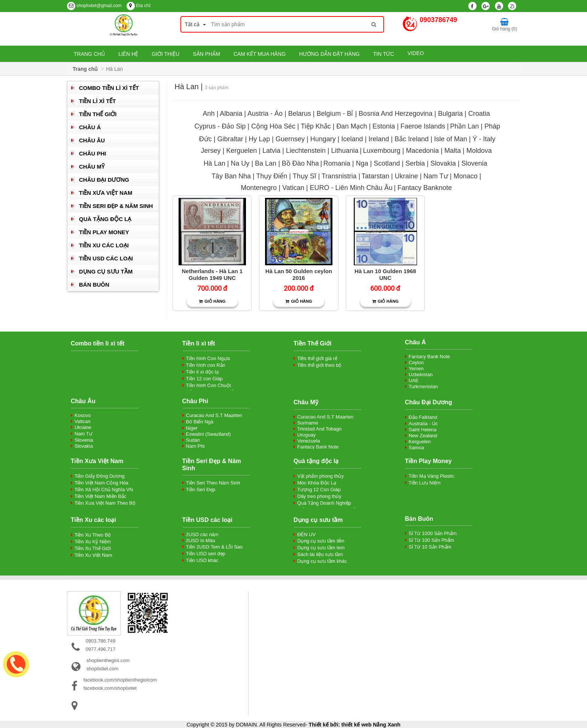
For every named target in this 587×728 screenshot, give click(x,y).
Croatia (479, 114)
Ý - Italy (484, 139)
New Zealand (423, 436)
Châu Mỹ (92, 167)
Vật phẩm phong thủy (320, 476)
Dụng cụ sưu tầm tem (321, 548)
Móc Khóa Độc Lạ (317, 483)
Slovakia (443, 163)
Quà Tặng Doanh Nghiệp (324, 503)
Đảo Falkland (423, 417)
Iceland (352, 139)
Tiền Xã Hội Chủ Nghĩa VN (104, 490)
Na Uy (241, 163)
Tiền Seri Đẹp (201, 490)
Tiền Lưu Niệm (425, 483)
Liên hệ (128, 54)
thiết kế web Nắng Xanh (371, 725)
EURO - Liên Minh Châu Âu (351, 188)
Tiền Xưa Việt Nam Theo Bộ (105, 503)
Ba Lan (266, 163)
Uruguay (306, 435)
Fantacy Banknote (425, 188)
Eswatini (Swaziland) (209, 434)
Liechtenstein (306, 151)
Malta (453, 151)
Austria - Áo (265, 114)
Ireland (379, 139)
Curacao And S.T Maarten (214, 415)
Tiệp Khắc (316, 126)
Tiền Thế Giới (98, 114)
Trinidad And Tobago (320, 429)
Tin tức (384, 54)
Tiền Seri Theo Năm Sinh (213, 483)
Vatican (293, 188)
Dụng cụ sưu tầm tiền (321, 541)
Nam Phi (195, 446)
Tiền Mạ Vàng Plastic (432, 476)
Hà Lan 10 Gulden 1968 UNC (385, 274)
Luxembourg (381, 151)
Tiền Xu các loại (104, 245)
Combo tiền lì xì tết (109, 88)
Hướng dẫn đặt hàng (329, 54)
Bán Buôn (94, 285)
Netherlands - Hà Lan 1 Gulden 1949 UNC (212, 274)
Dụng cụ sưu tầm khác (322, 561)
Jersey (211, 151)
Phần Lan (464, 126)
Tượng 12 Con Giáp (319, 490)
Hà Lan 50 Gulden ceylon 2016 (299, 274)
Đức (206, 139)
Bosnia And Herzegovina (396, 114)
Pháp (492, 126)
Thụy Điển (272, 176)
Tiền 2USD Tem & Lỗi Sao (215, 547)
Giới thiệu (165, 54)
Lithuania (345, 151)
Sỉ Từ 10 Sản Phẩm (430, 547)
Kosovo (83, 415)
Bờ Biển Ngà (200, 422)
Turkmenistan (423, 386)
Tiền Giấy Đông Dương (100, 476)
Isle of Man (451, 139)
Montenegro (259, 188)
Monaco (466, 176)
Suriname (308, 423)
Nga (362, 163)
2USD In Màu (201, 540)
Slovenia (474, 163)
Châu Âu (92, 140)
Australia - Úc (423, 424)
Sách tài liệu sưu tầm (320, 554)
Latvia (272, 151)
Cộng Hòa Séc (273, 126)
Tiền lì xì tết (98, 101)
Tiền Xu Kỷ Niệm (93, 542)
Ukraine (406, 176)
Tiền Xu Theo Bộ (93, 535)
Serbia (416, 163)
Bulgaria (450, 114)
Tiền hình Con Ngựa (208, 358)
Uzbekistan (421, 374)
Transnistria (339, 176)
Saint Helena (423, 430)
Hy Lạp (259, 139)
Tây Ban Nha (231, 176)
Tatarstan (375, 176)
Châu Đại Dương (104, 180)
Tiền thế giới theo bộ (319, 365)
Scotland (388, 163)
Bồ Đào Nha (300, 163)
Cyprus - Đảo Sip (220, 126)
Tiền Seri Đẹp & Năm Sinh (116, 206)
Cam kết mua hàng (260, 54)
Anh (209, 114)
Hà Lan (215, 163)
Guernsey (290, 139)
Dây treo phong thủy (319, 496)
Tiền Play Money (104, 232)
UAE (414, 380)
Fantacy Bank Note (430, 357)
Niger (192, 428)
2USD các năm (202, 534)
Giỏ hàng (212, 301)
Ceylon (416, 363)
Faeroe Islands (423, 126)
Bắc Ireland (412, 139)
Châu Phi (93, 153)
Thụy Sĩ (305, 176)
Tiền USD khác (202, 560)
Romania (337, 163)
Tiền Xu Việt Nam (93, 555)
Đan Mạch (352, 126)
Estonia (384, 126)
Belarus (300, 114)
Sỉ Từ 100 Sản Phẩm (431, 540)
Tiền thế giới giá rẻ (317, 358)
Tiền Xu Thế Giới (93, 548)
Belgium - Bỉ (335, 114)
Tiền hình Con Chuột (209, 385)
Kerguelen (241, 151)
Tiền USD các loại (106, 258)
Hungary (323, 139)
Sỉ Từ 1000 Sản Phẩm (433, 533)
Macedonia (422, 151)
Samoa (416, 448)
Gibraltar (230, 139)
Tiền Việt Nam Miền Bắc (101, 496)
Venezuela (309, 441)
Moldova (479, 151)
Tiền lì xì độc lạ (202, 372)
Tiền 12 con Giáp (204, 379)
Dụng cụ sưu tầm (106, 271)
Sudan (193, 440)
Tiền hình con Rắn (206, 365)
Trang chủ (89, 54)
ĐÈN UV (306, 534)
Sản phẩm (206, 54)
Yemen (416, 368)
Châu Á (90, 127)
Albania (231, 114)
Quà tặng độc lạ (105, 219)
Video (416, 53)
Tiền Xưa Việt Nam (106, 193)
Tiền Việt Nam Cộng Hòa (101, 483)
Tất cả (195, 24)
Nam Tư (436, 176)
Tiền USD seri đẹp (206, 554)
